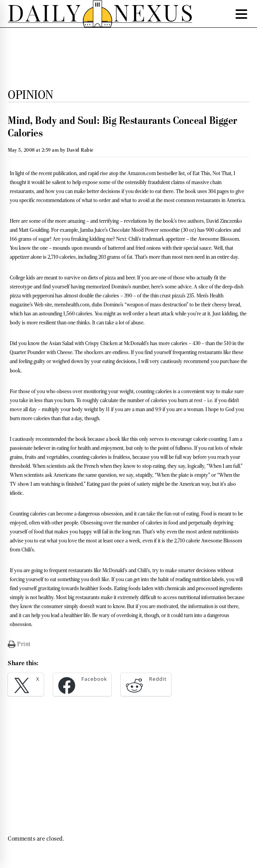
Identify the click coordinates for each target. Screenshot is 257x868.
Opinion (31, 95)
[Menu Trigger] (241, 14)
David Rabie (80, 150)
